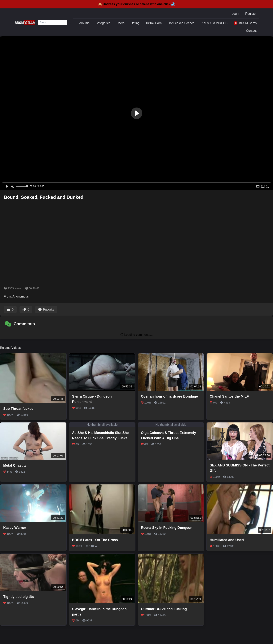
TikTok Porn (154, 23)
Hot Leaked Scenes (181, 23)
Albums (84, 23)
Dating (135, 23)
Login (235, 14)
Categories (103, 23)
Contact (251, 31)
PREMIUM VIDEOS (214, 23)
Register (251, 14)
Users (121, 23)
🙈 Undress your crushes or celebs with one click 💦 (137, 4)
